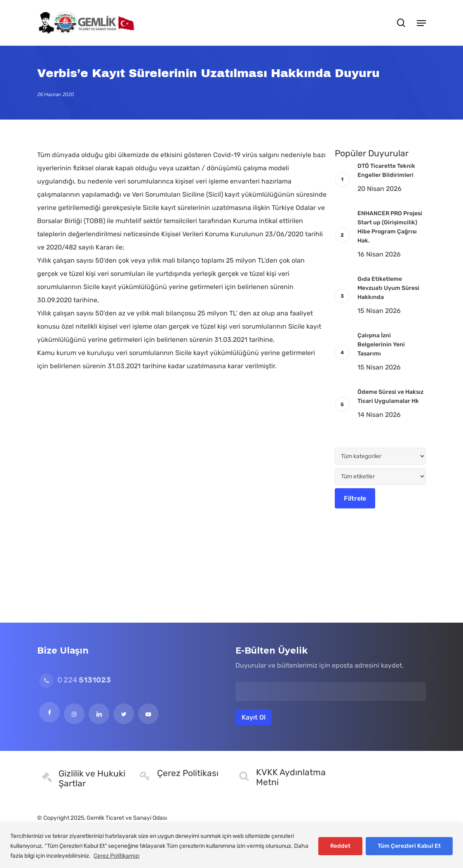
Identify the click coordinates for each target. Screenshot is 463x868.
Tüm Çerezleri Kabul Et (409, 846)
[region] (231, 846)
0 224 (75, 680)
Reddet (340, 846)
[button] (421, 23)
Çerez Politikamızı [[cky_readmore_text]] (116, 856)
